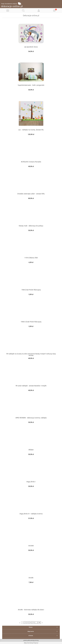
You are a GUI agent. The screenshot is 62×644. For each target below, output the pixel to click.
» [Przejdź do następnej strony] (42, 623)
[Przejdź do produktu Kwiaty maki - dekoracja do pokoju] (31, 216)
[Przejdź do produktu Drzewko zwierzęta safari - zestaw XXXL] (31, 184)
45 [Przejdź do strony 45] (39, 623)
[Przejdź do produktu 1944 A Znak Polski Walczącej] (31, 312)
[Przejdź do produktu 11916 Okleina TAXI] (31, 248)
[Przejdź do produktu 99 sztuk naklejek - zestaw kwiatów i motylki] (31, 376)
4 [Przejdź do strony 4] (30, 623)
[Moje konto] (39, 11)
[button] (8, 11)
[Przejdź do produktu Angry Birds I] (31, 472)
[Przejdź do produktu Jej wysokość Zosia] (31, 33)
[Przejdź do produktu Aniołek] (31, 536)
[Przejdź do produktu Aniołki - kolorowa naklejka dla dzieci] (31, 600)
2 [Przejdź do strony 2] (25, 623)
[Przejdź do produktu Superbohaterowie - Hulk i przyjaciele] (31, 72)
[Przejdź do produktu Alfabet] (31, 440)
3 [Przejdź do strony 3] (28, 623)
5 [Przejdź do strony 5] (33, 623)
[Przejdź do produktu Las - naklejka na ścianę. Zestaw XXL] (31, 113)
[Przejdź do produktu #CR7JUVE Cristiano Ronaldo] (31, 152)
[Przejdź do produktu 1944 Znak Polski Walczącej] (31, 280)
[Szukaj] (23, 10)
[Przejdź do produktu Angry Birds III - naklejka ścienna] (31, 504)
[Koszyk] (54, 10)
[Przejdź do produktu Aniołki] (31, 568)
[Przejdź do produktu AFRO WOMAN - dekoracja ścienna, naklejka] (31, 408)
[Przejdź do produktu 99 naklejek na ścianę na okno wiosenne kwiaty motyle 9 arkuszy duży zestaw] (31, 344)
